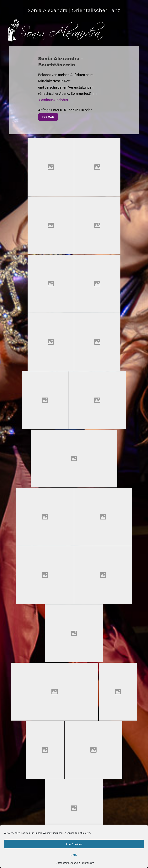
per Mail (48, 117)
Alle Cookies (74, 844)
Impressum (88, 863)
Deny (74, 855)
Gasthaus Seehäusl (54, 100)
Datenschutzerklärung (68, 863)
